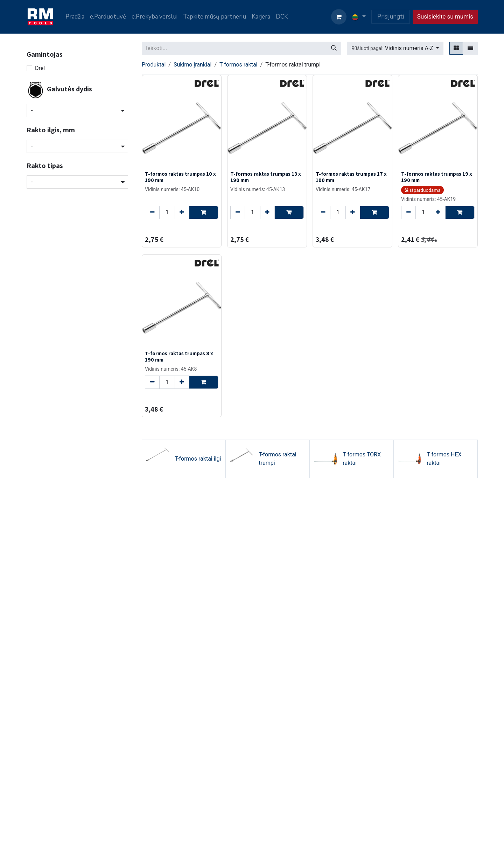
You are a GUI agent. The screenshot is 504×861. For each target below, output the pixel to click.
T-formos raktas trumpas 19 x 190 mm (437, 177)
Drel (40, 68)
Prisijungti (391, 17)
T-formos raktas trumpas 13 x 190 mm (266, 177)
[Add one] (182, 212)
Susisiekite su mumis (445, 16)
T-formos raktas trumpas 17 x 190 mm (351, 177)
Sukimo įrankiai (193, 65)
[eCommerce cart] (339, 17)
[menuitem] (75, 17)
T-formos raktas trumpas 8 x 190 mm (179, 356)
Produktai (154, 65)
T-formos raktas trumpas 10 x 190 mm (180, 177)
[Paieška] (334, 48)
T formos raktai (238, 65)
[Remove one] (152, 212)
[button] (395, 48)
